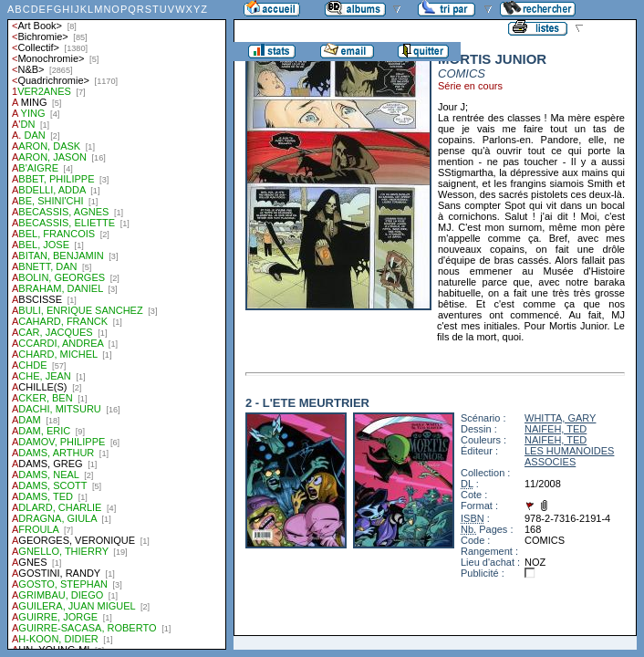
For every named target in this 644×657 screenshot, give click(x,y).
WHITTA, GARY (560, 418)
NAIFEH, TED (556, 429)
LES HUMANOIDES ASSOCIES (569, 456)
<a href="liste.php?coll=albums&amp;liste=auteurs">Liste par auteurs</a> (117, 325)
